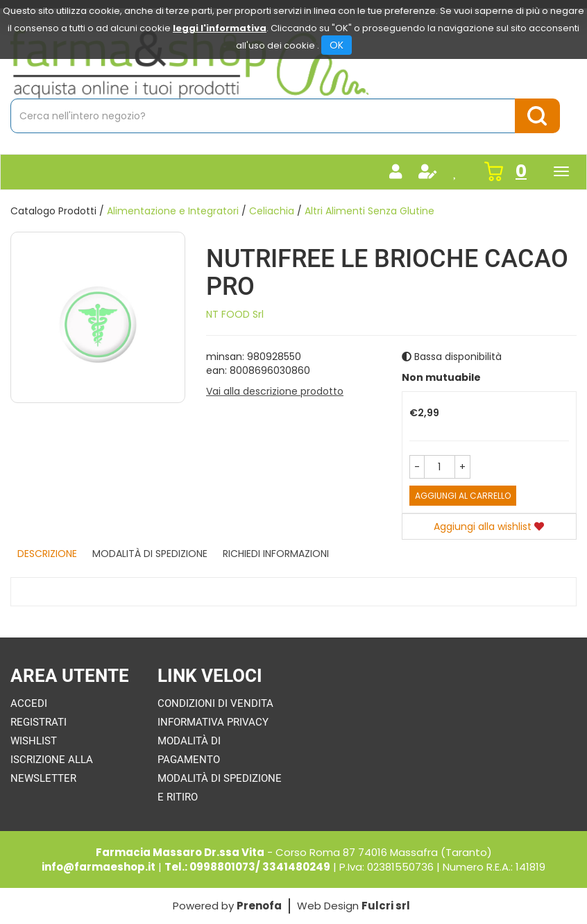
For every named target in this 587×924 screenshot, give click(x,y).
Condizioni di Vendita (215, 703)
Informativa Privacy (213, 722)
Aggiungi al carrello (463, 496)
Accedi (29, 703)
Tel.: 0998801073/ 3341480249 (247, 867)
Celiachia (272, 211)
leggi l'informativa (220, 28)
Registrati (39, 722)
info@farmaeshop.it (99, 867)
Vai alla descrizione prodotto (275, 391)
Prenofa (259, 906)
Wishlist (34, 741)
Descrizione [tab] (47, 554)
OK (337, 45)
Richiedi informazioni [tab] (276, 554)
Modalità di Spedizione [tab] (150, 554)
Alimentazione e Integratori (173, 211)
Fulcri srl (386, 906)
